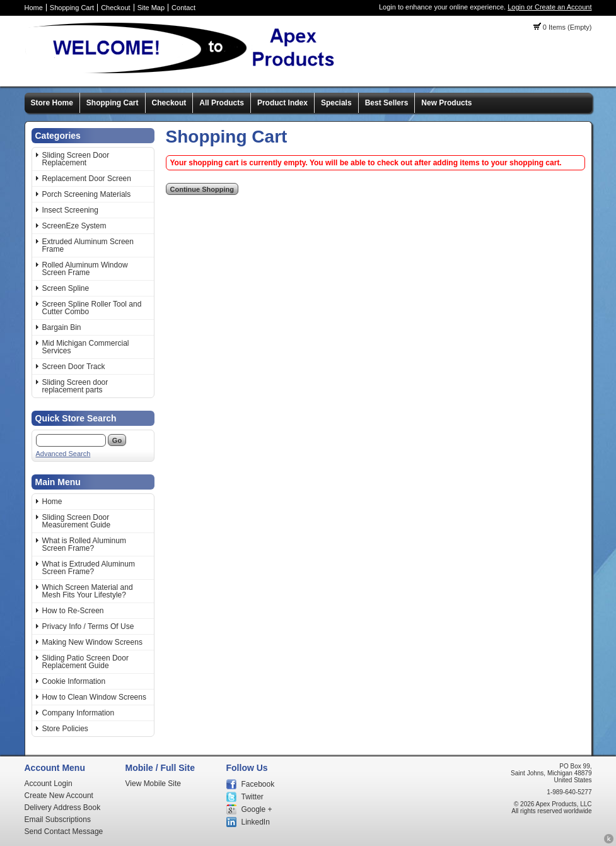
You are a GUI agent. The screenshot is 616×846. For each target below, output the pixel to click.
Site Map (151, 8)
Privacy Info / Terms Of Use (88, 626)
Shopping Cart (72, 8)
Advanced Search (63, 454)
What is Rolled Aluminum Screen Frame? (84, 544)
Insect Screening (70, 210)
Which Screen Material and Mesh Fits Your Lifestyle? (88, 591)
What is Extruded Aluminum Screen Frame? (89, 568)
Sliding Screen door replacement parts (75, 386)
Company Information (78, 713)
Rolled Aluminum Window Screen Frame (85, 269)
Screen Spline (66, 288)
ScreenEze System (74, 226)
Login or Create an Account (549, 7)
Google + (257, 809)
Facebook (258, 784)
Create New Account (59, 796)
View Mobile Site (154, 784)
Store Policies (65, 729)
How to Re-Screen (73, 611)
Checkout (115, 8)
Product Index (282, 103)
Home (34, 8)
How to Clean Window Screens (94, 697)
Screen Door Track (74, 367)
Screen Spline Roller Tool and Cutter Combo (92, 308)
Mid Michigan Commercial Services (86, 347)
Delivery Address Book (63, 808)
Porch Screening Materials (87, 194)
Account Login (49, 784)
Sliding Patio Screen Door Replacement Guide (85, 662)
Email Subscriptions (58, 820)
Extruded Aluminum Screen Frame (88, 245)
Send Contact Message (64, 831)
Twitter (253, 797)
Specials (336, 103)
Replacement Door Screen (87, 179)
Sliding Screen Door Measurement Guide (77, 521)
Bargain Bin (62, 327)
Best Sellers (387, 103)
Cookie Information (74, 681)
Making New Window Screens (92, 642)
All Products (222, 103)
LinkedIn (256, 822)
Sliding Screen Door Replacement (76, 159)
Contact (183, 8)
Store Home (52, 103)
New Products (446, 103)
